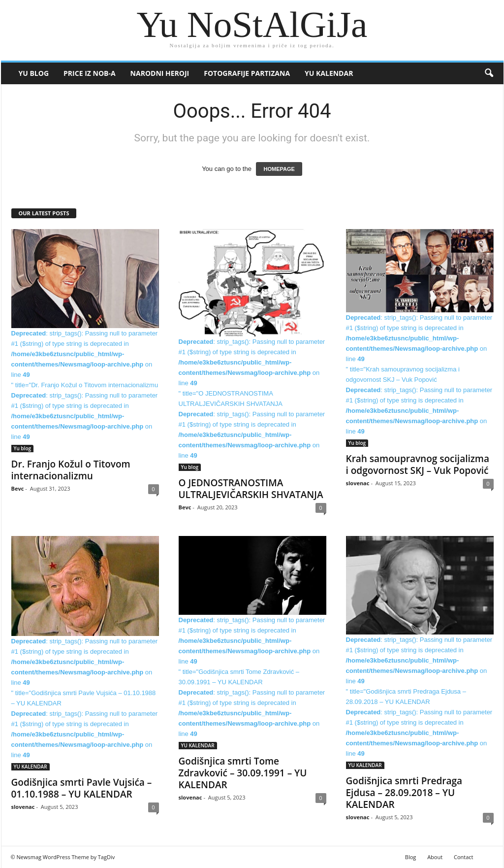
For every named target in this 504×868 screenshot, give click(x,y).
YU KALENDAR (329, 73)
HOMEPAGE (279, 169)
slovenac (358, 483)
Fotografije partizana (247, 73)
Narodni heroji (160, 73)
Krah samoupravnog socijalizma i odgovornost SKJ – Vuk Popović (418, 465)
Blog (410, 857)
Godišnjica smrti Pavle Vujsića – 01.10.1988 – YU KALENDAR (82, 788)
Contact (464, 857)
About (435, 857)
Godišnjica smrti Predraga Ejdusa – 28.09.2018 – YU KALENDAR (404, 793)
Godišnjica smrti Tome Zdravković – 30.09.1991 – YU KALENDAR (243, 773)
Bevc (18, 488)
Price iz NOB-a (90, 73)
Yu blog (34, 73)
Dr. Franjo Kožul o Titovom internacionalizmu (71, 470)
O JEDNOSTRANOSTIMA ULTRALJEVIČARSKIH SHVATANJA (251, 489)
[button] (489, 73)
